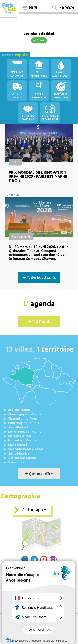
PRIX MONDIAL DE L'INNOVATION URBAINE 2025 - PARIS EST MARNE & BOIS (38, 176)
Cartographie (34, 510)
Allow (40, 40)
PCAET (16, 162)
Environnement (22, 237)
